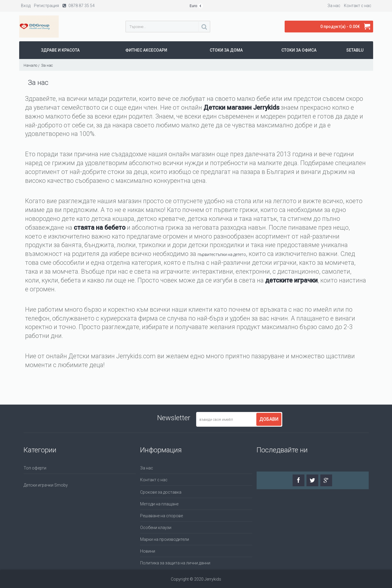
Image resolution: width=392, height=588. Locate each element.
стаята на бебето (100, 228)
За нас (147, 468)
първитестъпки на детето (222, 254)
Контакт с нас (154, 480)
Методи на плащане (159, 504)
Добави (269, 419)
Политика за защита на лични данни (175, 563)
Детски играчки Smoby (46, 485)
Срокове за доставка (161, 492)
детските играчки (291, 280)
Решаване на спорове (161, 516)
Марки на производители (165, 539)
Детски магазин (228, 107)
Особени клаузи (156, 528)
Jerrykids (266, 107)
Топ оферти (35, 468)
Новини (148, 551)
